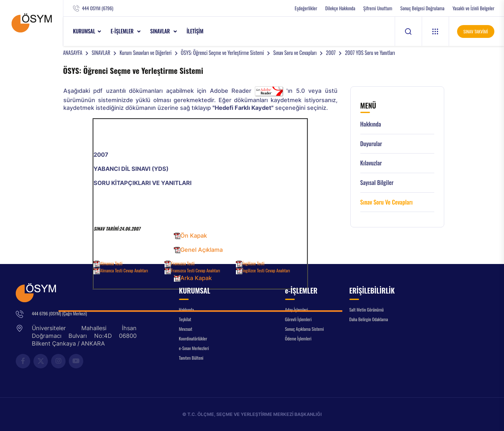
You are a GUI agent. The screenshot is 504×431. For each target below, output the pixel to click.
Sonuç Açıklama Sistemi (305, 329)
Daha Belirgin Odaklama (369, 319)
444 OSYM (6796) (98, 8)
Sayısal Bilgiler (377, 183)
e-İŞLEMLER (123, 31)
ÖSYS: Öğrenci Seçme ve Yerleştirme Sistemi (222, 53)
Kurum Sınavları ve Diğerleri (146, 53)
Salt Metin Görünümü (367, 309)
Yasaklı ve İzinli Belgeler (473, 8)
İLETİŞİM (195, 31)
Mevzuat (186, 329)
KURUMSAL (84, 31)
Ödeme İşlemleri (298, 338)
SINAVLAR (161, 31)
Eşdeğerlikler (306, 8)
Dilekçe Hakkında (340, 8)
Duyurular (371, 144)
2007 (331, 53)
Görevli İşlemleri (298, 319)
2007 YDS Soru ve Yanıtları (370, 53)
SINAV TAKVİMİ (476, 31)
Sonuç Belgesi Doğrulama (422, 8)
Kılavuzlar (371, 163)
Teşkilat (185, 319)
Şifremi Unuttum (378, 8)
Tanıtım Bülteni (191, 358)
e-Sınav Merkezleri (194, 348)
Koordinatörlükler (193, 338)
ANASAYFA (73, 53)
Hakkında (371, 124)
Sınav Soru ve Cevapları (295, 53)
